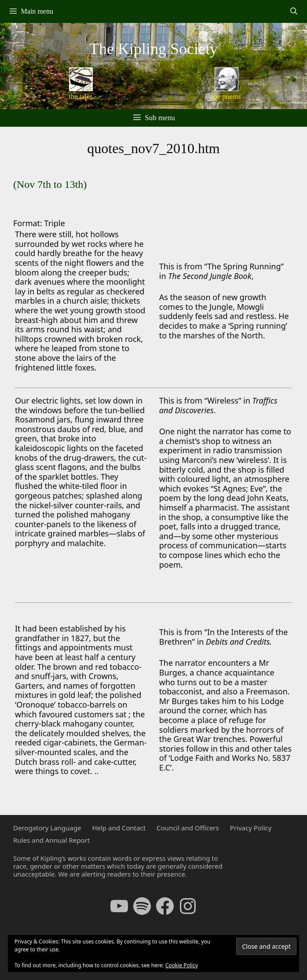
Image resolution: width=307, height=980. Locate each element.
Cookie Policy (182, 965)
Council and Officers (188, 828)
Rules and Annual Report (51, 840)
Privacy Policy (251, 828)
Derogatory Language (47, 828)
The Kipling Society (153, 49)
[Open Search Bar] (294, 11)
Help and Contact (119, 828)
